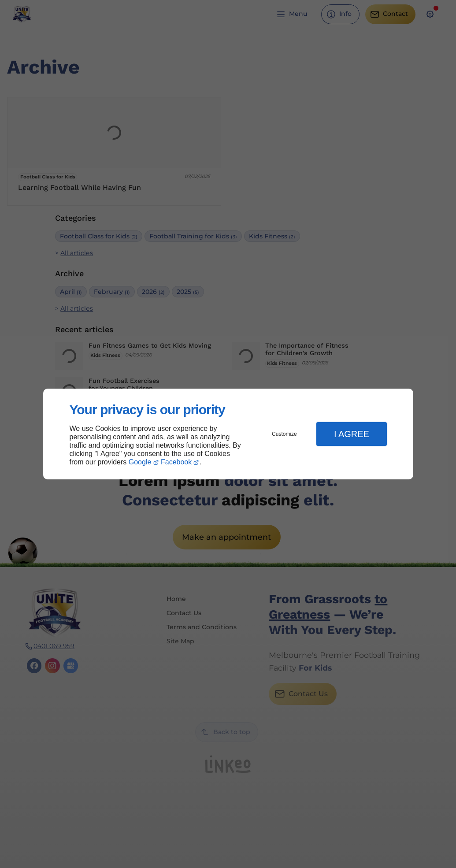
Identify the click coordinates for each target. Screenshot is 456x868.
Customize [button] (284, 434)
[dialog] (228, 434)
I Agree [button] (352, 434)
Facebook (176, 462)
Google (140, 462)
